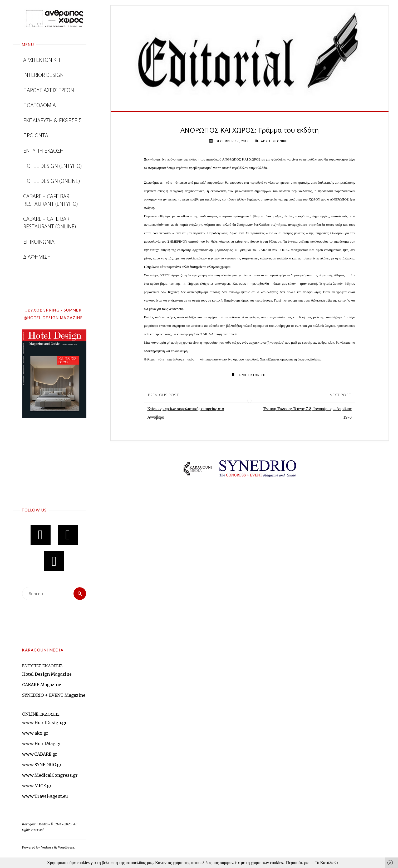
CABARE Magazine (42, 685)
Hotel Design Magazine (47, 674)
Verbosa (47, 847)
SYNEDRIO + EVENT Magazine (54, 695)
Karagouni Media (35, 824)
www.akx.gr (35, 733)
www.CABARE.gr (40, 754)
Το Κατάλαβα (326, 863)
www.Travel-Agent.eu (45, 796)
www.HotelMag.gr (42, 744)
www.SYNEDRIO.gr (42, 765)
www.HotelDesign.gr (45, 723)
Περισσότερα (297, 863)
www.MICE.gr (37, 786)
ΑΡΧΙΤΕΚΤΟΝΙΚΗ (274, 141)
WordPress (66, 847)
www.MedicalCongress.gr (50, 775)
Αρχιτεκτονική (252, 375)
